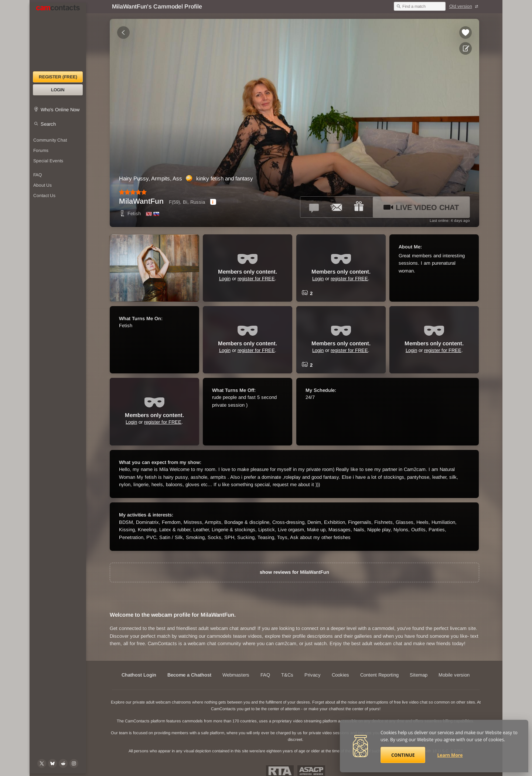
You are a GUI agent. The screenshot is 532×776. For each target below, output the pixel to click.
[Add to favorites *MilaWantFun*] (465, 33)
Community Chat (50, 140)
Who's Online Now (60, 110)
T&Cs (287, 675)
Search (48, 124)
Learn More (450, 755)
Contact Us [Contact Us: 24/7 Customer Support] (44, 196)
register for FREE (256, 279)
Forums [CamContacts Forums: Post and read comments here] (41, 150)
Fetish (130, 214)
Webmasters (236, 675)
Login (58, 90)
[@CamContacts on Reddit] (63, 763)
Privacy (313, 675)
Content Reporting (379, 675)
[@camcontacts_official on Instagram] (74, 763)
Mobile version (454, 675)
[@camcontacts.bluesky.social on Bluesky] (52, 763)
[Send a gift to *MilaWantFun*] (359, 207)
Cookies (340, 675)
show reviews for (294, 572)
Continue (403, 755)
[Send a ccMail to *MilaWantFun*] (337, 207)
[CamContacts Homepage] (58, 37)
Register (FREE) (58, 77)
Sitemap (419, 675)
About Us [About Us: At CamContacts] (42, 185)
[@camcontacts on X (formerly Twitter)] (42, 763)
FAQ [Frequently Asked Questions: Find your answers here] (37, 175)
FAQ (265, 675)
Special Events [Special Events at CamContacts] (48, 161)
